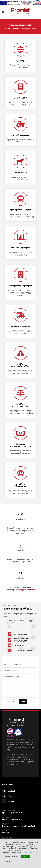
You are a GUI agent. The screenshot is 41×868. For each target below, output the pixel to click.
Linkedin (11, 796)
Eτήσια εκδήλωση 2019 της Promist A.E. (19, 826)
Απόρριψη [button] (8, 861)
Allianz (28, 562)
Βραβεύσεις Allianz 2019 (12, 819)
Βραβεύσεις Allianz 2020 (12, 813)
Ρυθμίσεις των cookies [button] (11, 857)
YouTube (11, 801)
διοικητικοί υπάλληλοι (27, 590)
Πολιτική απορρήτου (30, 852)
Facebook (11, 791)
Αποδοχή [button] (26, 856)
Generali (6, 833)
